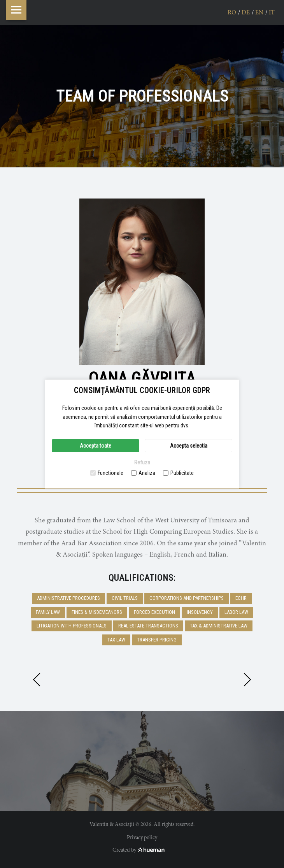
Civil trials (125, 598)
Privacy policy (142, 838)
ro (232, 13)
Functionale (107, 473)
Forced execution (154, 612)
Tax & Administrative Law (219, 626)
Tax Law (116, 640)
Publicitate (178, 473)
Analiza (143, 473)
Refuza (142, 462)
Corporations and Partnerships (187, 598)
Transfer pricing (157, 640)
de (246, 13)
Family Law (48, 612)
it (272, 13)
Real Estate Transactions (148, 626)
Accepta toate (96, 446)
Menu (16, 10)
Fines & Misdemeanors (97, 612)
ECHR (241, 598)
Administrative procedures (68, 598)
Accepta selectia (189, 446)
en (259, 13)
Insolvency (200, 612)
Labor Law (236, 612)
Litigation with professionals (72, 626)
